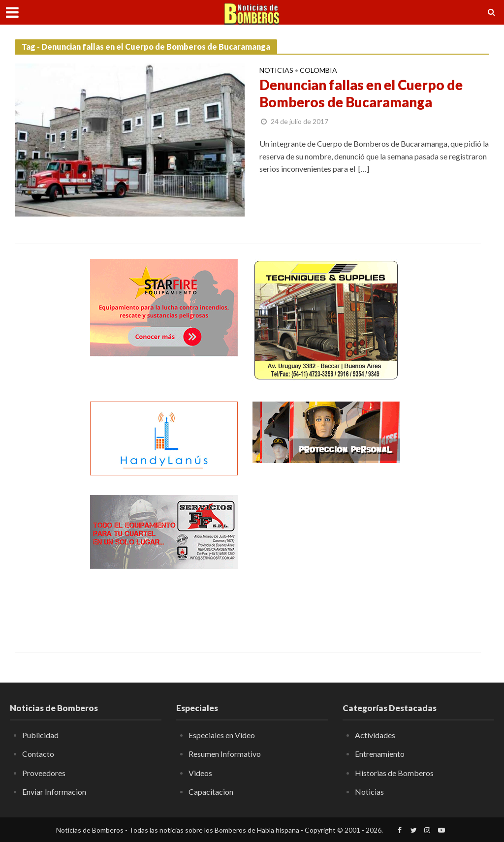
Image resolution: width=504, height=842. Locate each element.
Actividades (375, 735)
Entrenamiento (380, 754)
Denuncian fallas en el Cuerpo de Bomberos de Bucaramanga (362, 94)
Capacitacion (211, 792)
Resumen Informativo (225, 754)
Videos (200, 773)
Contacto (38, 754)
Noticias (276, 71)
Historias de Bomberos (394, 773)
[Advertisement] (326, 557)
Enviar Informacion (54, 792)
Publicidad (40, 735)
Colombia (318, 71)
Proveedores (44, 773)
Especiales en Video (222, 735)
